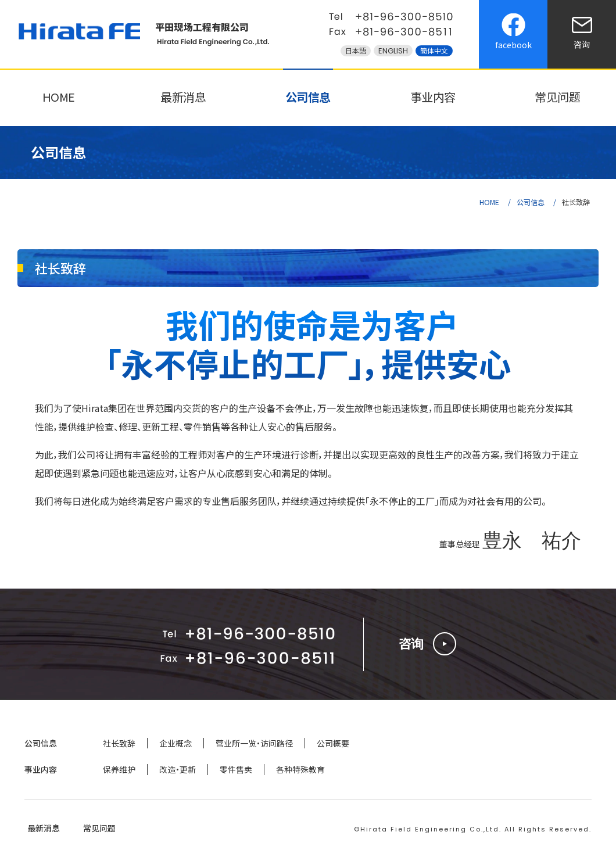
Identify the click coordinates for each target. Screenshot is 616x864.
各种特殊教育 (300, 769)
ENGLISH (393, 51)
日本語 (356, 51)
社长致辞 (119, 743)
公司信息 (308, 97)
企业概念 (176, 743)
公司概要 (333, 743)
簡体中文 (434, 51)
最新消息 (183, 97)
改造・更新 (178, 769)
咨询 (582, 44)
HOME (59, 97)
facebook (513, 45)
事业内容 (433, 97)
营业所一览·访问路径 (254, 743)
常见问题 (557, 97)
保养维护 (119, 769)
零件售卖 (236, 769)
